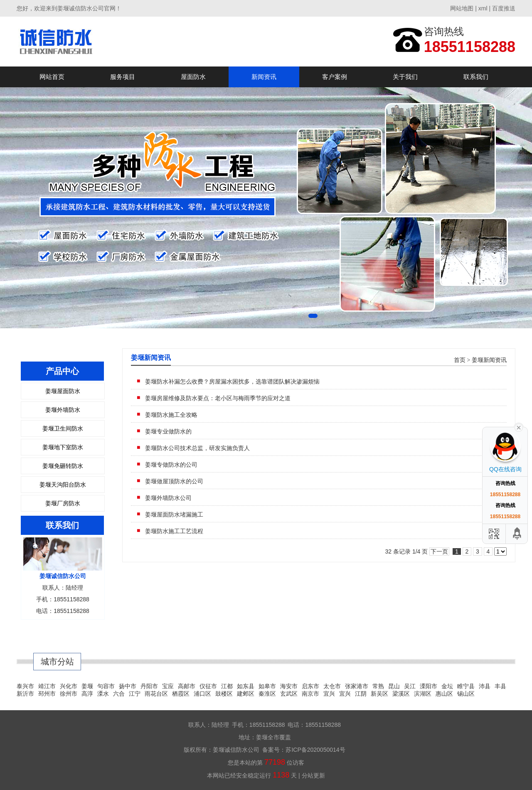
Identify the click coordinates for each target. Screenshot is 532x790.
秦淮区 (267, 694)
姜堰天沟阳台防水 (63, 485)
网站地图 (462, 8)
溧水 (103, 694)
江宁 (135, 694)
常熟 (378, 686)
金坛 (447, 686)
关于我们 (405, 77)
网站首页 (52, 77)
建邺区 (246, 694)
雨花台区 (156, 694)
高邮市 (187, 686)
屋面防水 (193, 77)
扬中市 (128, 686)
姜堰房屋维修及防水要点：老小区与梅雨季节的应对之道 (218, 398)
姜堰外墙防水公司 (168, 498)
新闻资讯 (264, 77)
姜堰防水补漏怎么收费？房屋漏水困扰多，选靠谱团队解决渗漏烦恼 (232, 381)
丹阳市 (149, 686)
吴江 (410, 686)
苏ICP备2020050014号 (315, 750)
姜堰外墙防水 (63, 410)
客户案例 (335, 77)
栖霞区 (181, 694)
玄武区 (289, 694)
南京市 (310, 694)
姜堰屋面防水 (63, 391)
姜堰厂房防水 (63, 503)
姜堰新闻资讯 (489, 360)
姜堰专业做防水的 (168, 431)
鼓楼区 (224, 694)
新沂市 (25, 694)
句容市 (106, 686)
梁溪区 (401, 694)
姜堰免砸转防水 (63, 466)
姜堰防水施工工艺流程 (174, 531)
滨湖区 (423, 694)
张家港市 (357, 686)
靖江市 (47, 686)
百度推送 (504, 8)
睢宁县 (466, 686)
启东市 (310, 686)
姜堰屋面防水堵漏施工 (174, 514)
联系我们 (476, 77)
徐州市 (69, 694)
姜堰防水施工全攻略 (171, 415)
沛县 (485, 686)
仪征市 (208, 686)
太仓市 (332, 686)
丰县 (500, 686)
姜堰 (87, 686)
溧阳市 (429, 686)
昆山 (394, 686)
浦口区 (202, 694)
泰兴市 (25, 686)
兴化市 (69, 686)
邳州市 (47, 694)
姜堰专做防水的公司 (171, 465)
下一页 (439, 551)
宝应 (168, 686)
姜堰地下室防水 (63, 447)
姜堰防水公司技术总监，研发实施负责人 (197, 448)
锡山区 (466, 694)
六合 (119, 694)
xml (483, 8)
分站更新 (313, 775)
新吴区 (379, 694)
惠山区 (444, 694)
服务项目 (123, 77)
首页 (460, 360)
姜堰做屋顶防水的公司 (174, 481)
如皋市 (267, 686)
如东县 (246, 686)
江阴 (361, 694)
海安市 (289, 686)
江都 (227, 686)
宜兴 (329, 694)
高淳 (87, 694)
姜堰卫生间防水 (63, 428)
